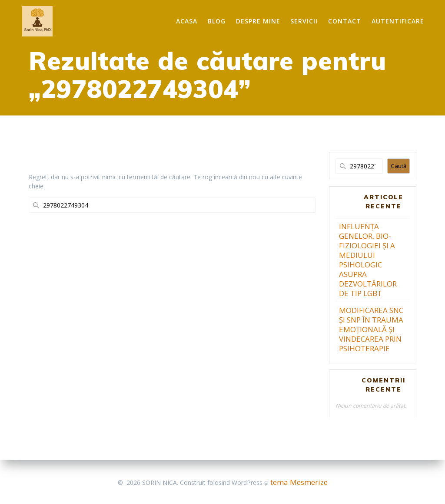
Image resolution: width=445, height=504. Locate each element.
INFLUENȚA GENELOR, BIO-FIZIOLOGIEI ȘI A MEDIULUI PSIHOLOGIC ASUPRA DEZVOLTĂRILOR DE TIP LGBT (368, 260)
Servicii (304, 21)
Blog (217, 21)
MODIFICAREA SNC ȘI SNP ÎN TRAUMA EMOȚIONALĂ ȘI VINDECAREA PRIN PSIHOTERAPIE (371, 329)
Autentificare (398, 21)
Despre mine (258, 21)
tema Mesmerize (299, 482)
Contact (345, 21)
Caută (399, 166)
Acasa (187, 21)
